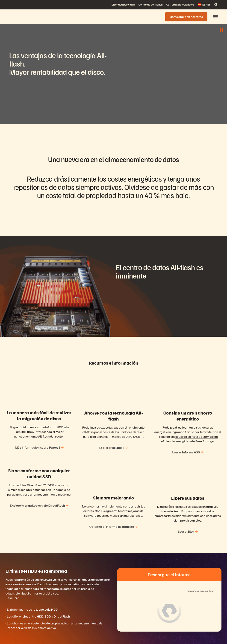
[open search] (216, 5)
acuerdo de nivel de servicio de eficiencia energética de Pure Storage (189, 439)
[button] (215, 17)
